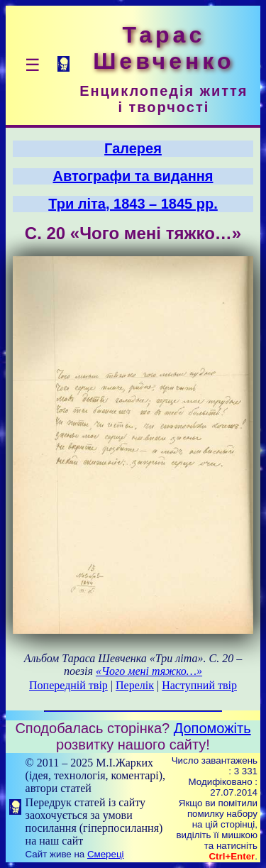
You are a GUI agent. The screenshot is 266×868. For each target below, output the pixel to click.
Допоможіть (212, 728)
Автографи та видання (133, 176)
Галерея (133, 148)
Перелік (135, 685)
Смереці (106, 854)
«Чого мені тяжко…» (149, 671)
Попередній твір (68, 685)
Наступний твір (199, 685)
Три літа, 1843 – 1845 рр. (133, 204)
